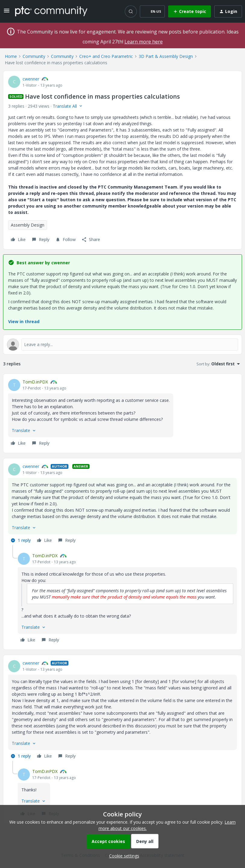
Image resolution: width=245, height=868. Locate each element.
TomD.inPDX (35, 382)
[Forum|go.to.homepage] (51, 11)
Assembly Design (28, 225)
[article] (123, 413)
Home (11, 56)
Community (34, 56)
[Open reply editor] (123, 345)
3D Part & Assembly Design (166, 56)
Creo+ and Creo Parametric (106, 56)
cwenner (31, 79)
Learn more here (144, 42)
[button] (7, 13)
